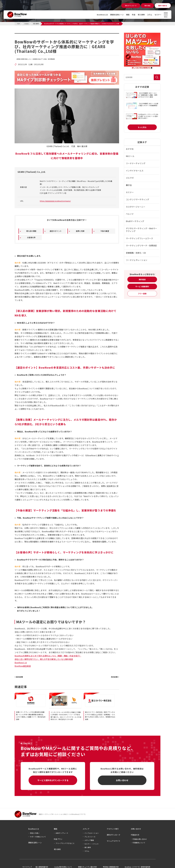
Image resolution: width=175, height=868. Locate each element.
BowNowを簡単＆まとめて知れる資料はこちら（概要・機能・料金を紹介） (48, 656)
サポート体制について (38, 837)
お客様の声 (31, 237)
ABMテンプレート (62, 833)
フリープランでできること (65, 843)
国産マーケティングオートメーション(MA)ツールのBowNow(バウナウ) (62, 814)
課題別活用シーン (117, 15)
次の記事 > (115, 677)
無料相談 (142, 279)
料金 (134, 15)
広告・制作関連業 (49, 59)
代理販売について (139, 843)
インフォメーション (92, 833)
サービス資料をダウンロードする (53, 780)
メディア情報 (89, 840)
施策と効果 (80, 231)
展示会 (129, 185)
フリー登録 (142, 294)
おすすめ (130, 149)
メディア (86, 829)
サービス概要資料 (142, 286)
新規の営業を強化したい (24, 59)
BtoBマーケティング (135, 221)
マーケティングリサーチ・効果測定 (141, 245)
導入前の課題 (31, 231)
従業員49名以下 (38, 59)
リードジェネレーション (137, 260)
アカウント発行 (113, 829)
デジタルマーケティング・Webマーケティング (141, 230)
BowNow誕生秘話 (23, 666)
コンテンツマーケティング (138, 199)
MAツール (130, 156)
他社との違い (35, 833)
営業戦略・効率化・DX (136, 253)
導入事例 (141, 15)
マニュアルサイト (114, 841)
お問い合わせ (122, 780)
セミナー (158, 15)
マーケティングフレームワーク (139, 238)
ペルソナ (130, 214)
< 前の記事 (19, 677)
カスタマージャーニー (136, 207)
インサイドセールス (135, 171)
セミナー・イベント (92, 844)
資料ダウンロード (114, 835)
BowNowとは (102, 15)
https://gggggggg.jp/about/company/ (55, 201)
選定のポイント (56, 231)
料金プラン (58, 839)
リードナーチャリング (136, 163)
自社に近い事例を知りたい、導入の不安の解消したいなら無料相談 (44, 659)
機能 (128, 15)
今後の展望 (105, 231)
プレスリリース (90, 837)
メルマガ (130, 178)
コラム (150, 15)
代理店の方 (135, 835)
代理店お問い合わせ (140, 839)
